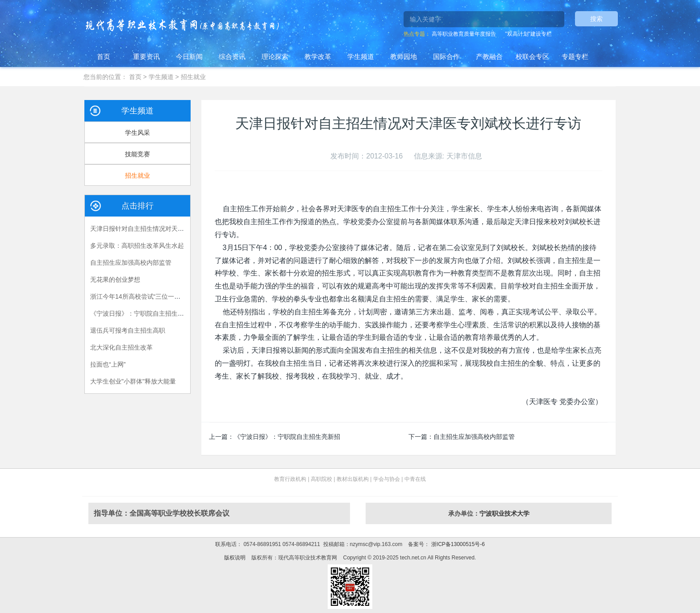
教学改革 (318, 56)
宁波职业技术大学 (504, 513)
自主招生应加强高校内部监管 (474, 437)
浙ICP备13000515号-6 (457, 544)
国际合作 (446, 56)
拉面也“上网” (108, 364)
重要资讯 (146, 56)
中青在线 (415, 479)
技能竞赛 (137, 154)
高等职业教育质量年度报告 (464, 34)
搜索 (596, 19)
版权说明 (235, 558)
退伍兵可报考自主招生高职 (128, 330)
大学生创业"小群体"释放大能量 (133, 381)
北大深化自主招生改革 (121, 347)
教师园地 (404, 56)
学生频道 (361, 56)
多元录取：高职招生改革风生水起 (137, 246)
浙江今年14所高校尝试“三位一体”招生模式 (149, 296)
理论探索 (275, 56)
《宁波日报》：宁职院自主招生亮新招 (287, 437)
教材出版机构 (353, 479)
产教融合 (489, 56)
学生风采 (137, 133)
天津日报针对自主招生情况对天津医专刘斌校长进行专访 (168, 229)
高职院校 (321, 479)
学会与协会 (387, 479)
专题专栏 (575, 56)
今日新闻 (189, 56)
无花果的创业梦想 (115, 279)
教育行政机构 (290, 479)
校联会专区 (532, 56)
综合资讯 (232, 56)
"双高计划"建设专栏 (528, 34)
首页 (104, 56)
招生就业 (193, 77)
